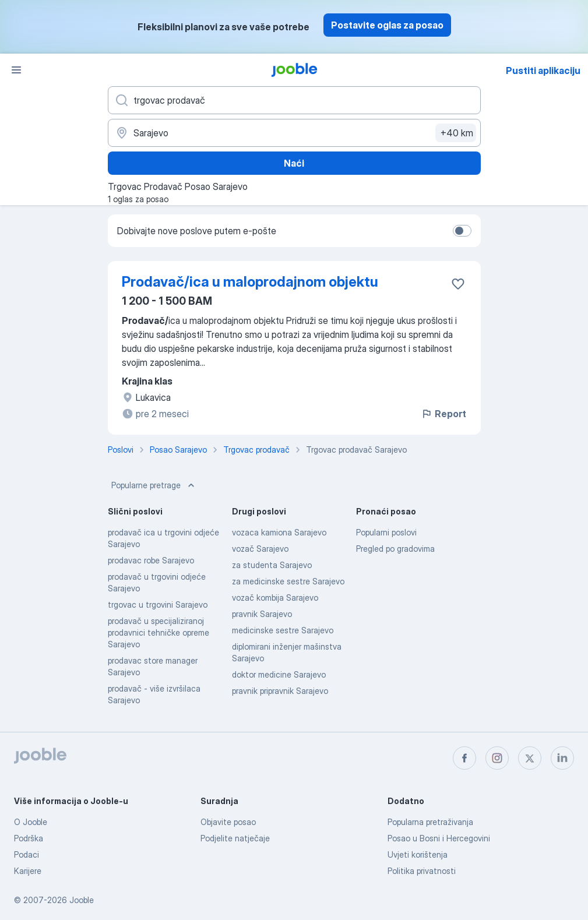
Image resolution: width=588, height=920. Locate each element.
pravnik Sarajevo (262, 614)
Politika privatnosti (422, 871)
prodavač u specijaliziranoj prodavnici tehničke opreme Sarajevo (159, 632)
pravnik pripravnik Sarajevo (280, 691)
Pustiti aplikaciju (543, 71)
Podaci (27, 854)
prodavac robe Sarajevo (151, 560)
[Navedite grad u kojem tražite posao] (294, 133)
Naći (294, 163)
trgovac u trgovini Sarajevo (158, 604)
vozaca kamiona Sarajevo (279, 532)
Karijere (28, 871)
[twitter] (530, 758)
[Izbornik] (16, 70)
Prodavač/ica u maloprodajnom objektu (250, 282)
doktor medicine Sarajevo (279, 674)
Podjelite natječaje (235, 838)
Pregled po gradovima (395, 549)
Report (443, 414)
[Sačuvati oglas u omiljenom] (458, 284)
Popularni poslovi (386, 532)
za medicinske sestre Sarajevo (288, 581)
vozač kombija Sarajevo (275, 598)
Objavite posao (228, 822)
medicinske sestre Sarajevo (283, 630)
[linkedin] (562, 758)
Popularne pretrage (154, 485)
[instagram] (497, 758)
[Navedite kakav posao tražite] (294, 100)
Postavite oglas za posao (387, 25)
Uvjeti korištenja (418, 854)
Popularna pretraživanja (430, 822)
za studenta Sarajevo (272, 565)
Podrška (29, 838)
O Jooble (31, 822)
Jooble (82, 900)
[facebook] (464, 758)
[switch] (462, 231)
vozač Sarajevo (260, 549)
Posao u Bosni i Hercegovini (439, 838)
